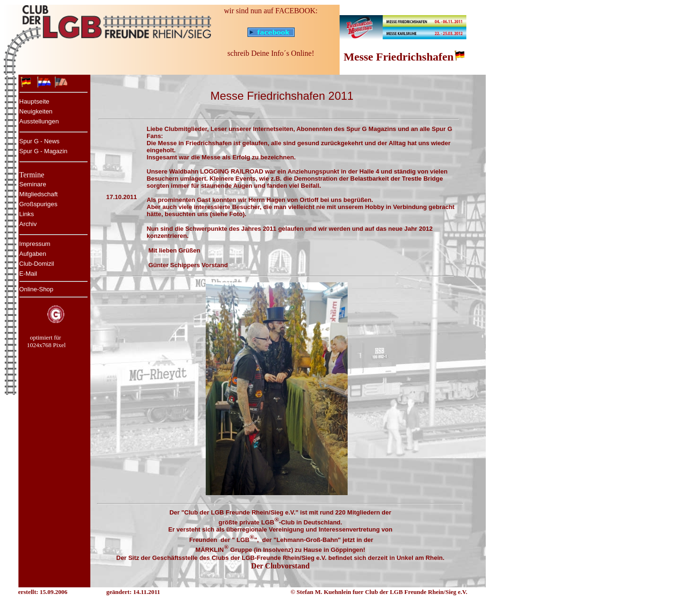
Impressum (35, 244)
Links (27, 214)
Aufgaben (33, 254)
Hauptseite (35, 101)
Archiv (28, 224)
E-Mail (28, 274)
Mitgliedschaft (39, 194)
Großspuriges (39, 204)
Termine (32, 175)
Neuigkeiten (36, 111)
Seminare (33, 184)
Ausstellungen (39, 121)
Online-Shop (36, 289)
